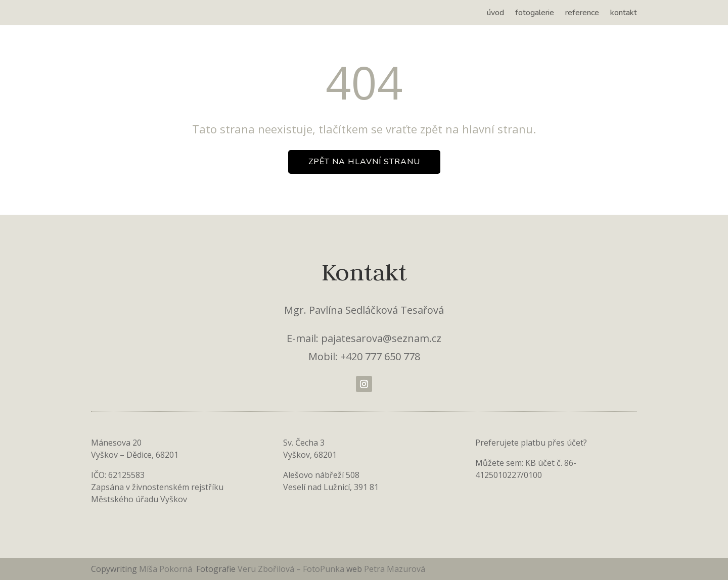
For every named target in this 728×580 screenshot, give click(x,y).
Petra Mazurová (395, 569)
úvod (495, 14)
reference (582, 14)
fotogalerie (535, 14)
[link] (345, 569)
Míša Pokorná (167, 569)
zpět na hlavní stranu (364, 162)
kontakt (624, 14)
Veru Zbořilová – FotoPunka (291, 569)
